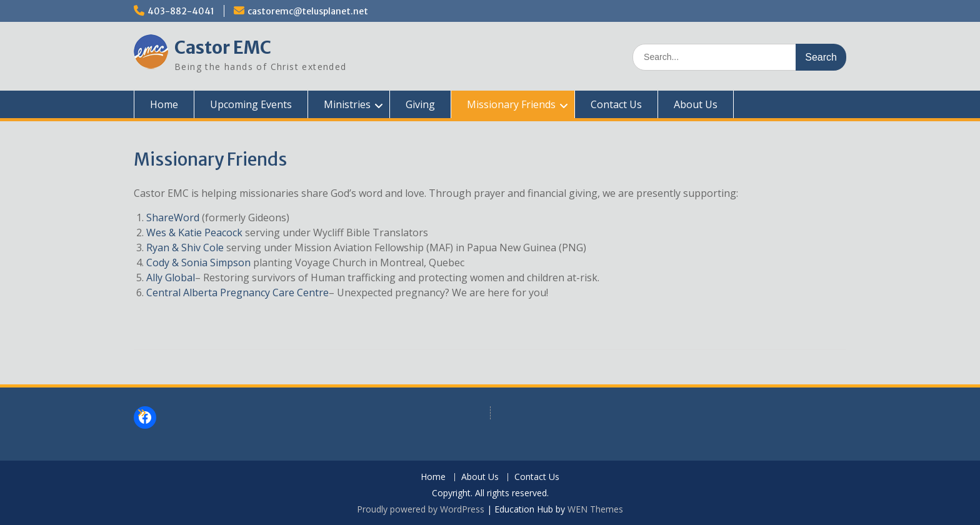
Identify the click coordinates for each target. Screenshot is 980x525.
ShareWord (173, 217)
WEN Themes (595, 509)
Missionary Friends (511, 104)
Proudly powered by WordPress (421, 509)
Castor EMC (223, 47)
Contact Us (616, 104)
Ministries (347, 104)
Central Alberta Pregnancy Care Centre (237, 292)
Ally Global (171, 277)
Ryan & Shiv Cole (185, 247)
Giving (420, 104)
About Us (696, 104)
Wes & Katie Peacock (194, 232)
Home (164, 104)
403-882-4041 (181, 11)
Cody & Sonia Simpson (198, 262)
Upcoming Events (251, 104)
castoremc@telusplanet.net (308, 11)
